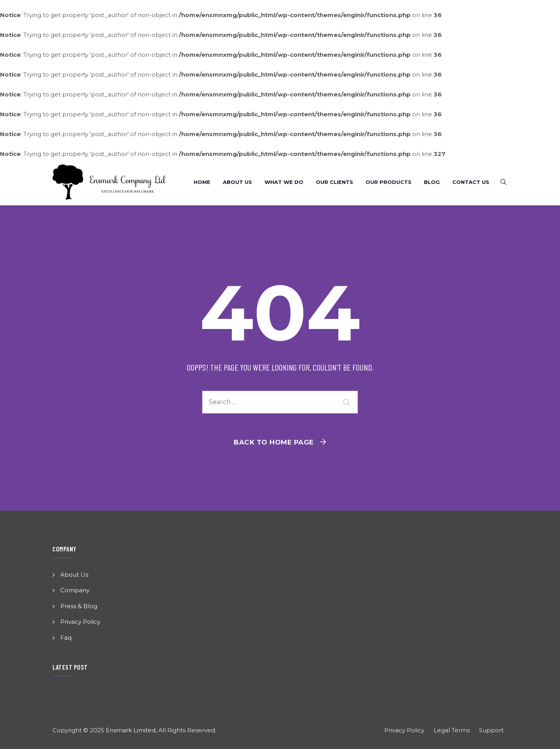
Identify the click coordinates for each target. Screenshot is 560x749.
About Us (237, 182)
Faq (66, 638)
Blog (432, 182)
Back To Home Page (274, 442)
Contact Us (471, 182)
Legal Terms (452, 730)
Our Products (388, 182)
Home (202, 182)
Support (491, 730)
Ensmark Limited (131, 730)
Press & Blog (79, 606)
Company (75, 590)
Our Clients (334, 182)
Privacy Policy (80, 622)
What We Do (284, 182)
